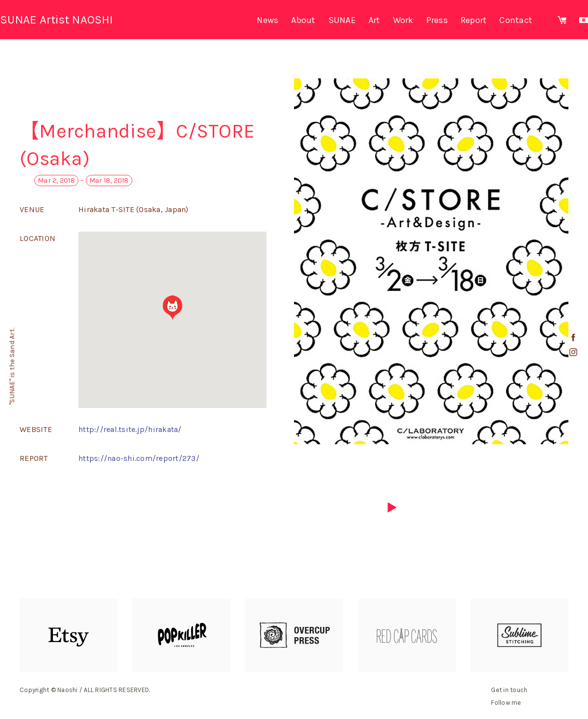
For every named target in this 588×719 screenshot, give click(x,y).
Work (403, 20)
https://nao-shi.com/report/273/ (139, 458)
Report (474, 20)
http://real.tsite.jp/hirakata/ (130, 429)
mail (573, 382)
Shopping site (562, 20)
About (303, 20)
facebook (573, 337)
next (392, 507)
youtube (573, 367)
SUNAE (342, 20)
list (294, 507)
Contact (516, 20)
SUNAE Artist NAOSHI (56, 20)
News (268, 20)
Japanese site (584, 20)
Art (374, 20)
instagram (573, 352)
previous (196, 507)
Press (437, 20)
